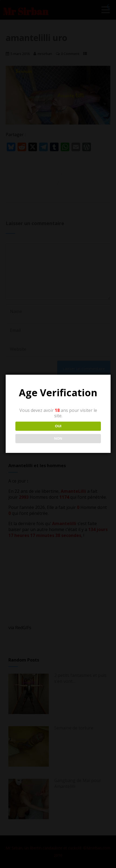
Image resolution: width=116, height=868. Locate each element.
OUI (58, 426)
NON (58, 438)
